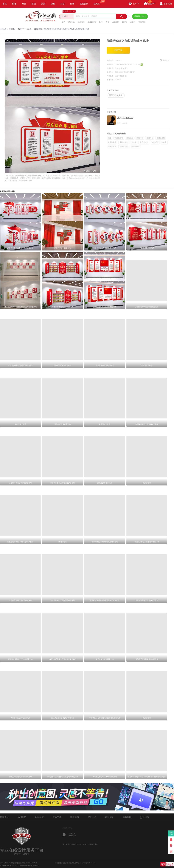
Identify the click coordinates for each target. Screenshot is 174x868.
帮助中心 (92, 817)
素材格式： (111, 64)
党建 (110, 138)
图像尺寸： (111, 72)
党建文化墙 (38, 29)
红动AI (98, 2)
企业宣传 (116, 22)
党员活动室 (144, 142)
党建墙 (134, 142)
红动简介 (110, 817)
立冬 (63, 22)
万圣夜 (133, 22)
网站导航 (39, 817)
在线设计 (84, 4)
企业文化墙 (92, 22)
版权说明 (127, 817)
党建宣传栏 (161, 138)
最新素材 (4, 817)
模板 (14, 4)
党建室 (164, 142)
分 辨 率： (111, 68)
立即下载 (118, 50)
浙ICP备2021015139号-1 (28, 863)
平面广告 (21, 29)
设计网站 (12, 29)
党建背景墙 (112, 147)
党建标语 (140, 138)
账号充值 (57, 817)
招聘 (101, 22)
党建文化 (150, 138)
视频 (53, 4)
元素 (24, 4)
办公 (63, 4)
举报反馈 (166, 60)
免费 (72, 4)
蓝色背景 (81, 22)
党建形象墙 (112, 142)
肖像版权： (111, 76)
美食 (107, 22)
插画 (34, 4)
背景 (43, 4)
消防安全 (72, 22)
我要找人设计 (140, 16)
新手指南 (74, 817)
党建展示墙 (124, 147)
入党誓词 (155, 142)
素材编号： (111, 60)
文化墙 (125, 22)
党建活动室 (124, 142)
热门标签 (22, 817)
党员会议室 (135, 147)
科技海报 (142, 22)
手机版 (145, 817)
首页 (5, 4)
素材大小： (111, 80)
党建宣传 (130, 138)
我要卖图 (171, 833)
